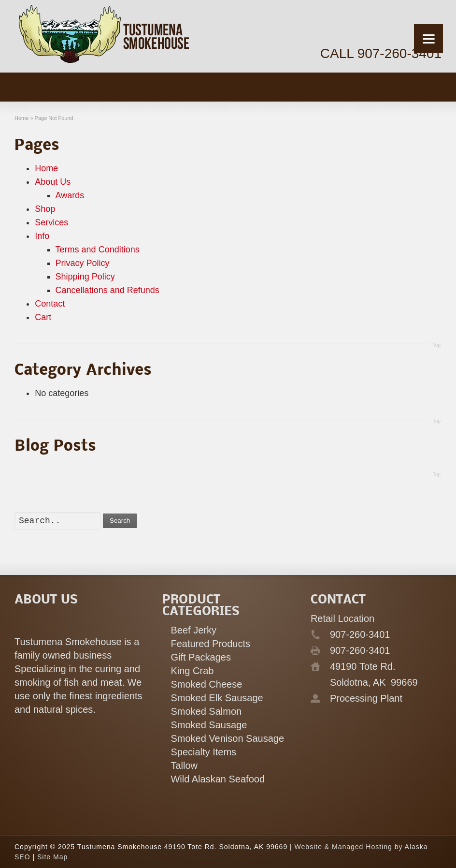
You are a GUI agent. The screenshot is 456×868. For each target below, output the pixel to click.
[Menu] (428, 39)
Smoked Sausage (209, 725)
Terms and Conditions (98, 250)
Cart (43, 317)
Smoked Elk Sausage (217, 698)
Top (437, 345)
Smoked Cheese (206, 684)
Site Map (52, 857)
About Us (53, 182)
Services (51, 222)
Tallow (184, 765)
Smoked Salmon (206, 711)
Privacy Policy (83, 263)
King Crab (192, 671)
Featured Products (210, 644)
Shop (45, 209)
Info (42, 236)
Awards (70, 195)
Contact (50, 304)
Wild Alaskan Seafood (218, 779)
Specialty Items (203, 752)
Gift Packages (201, 657)
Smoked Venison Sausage (227, 738)
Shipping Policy (85, 277)
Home (46, 168)
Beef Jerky (193, 630)
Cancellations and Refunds (107, 290)
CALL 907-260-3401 (381, 53)
